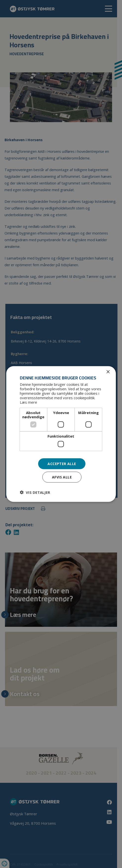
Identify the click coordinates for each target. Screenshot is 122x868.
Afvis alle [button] (62, 477)
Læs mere (28, 402)
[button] (35, 492)
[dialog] (61, 434)
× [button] (108, 372)
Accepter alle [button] (62, 463)
